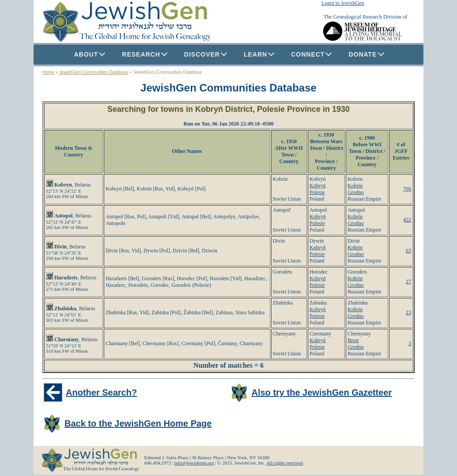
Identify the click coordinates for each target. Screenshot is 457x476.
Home (48, 72)
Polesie (317, 192)
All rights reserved (285, 463)
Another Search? (101, 392)
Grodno (356, 192)
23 (408, 312)
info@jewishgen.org (194, 463)
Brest (353, 340)
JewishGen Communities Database (94, 72)
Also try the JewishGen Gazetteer (322, 392)
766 (407, 189)
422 (407, 220)
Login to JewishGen (343, 3)
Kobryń (318, 186)
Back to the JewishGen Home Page (138, 423)
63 (408, 251)
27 (408, 282)
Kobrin (355, 186)
